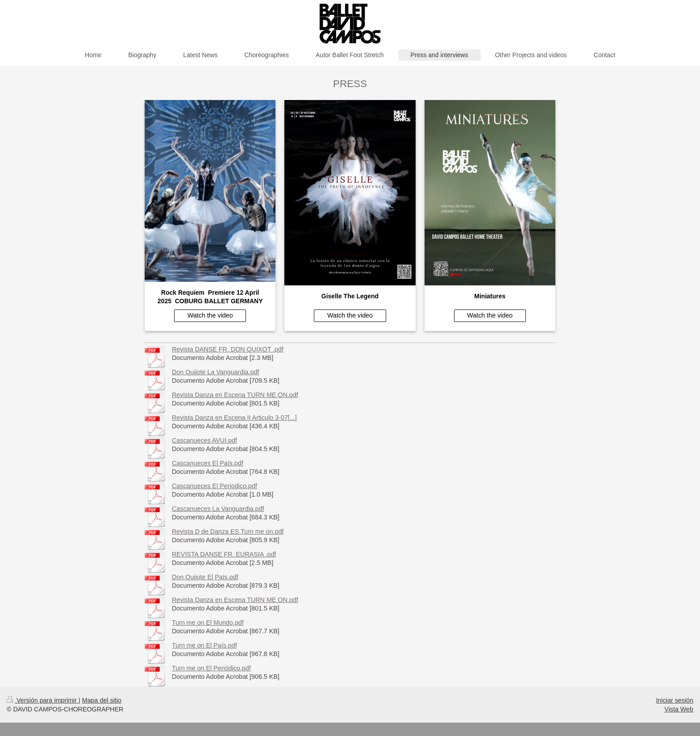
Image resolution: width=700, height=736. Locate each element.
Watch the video (210, 315)
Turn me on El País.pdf (204, 645)
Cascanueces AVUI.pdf (204, 440)
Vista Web (679, 709)
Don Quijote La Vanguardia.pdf (215, 372)
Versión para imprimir (43, 700)
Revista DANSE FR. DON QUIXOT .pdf (228, 349)
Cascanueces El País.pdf (208, 463)
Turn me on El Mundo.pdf (208, 623)
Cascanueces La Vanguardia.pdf (218, 509)
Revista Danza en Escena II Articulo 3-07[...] (234, 418)
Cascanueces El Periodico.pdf (215, 486)
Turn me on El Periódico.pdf (211, 668)
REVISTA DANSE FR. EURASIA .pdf (224, 554)
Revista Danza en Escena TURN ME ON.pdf (235, 395)
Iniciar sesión (675, 700)
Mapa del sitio (102, 700)
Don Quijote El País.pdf (205, 577)
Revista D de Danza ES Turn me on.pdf (228, 531)
